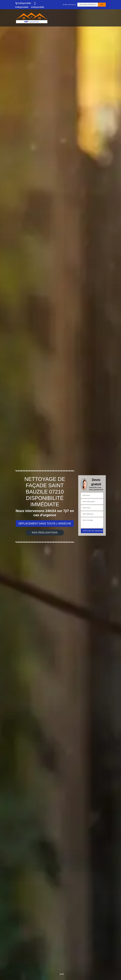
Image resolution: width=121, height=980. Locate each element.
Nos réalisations (45, 533)
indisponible (23, 3)
